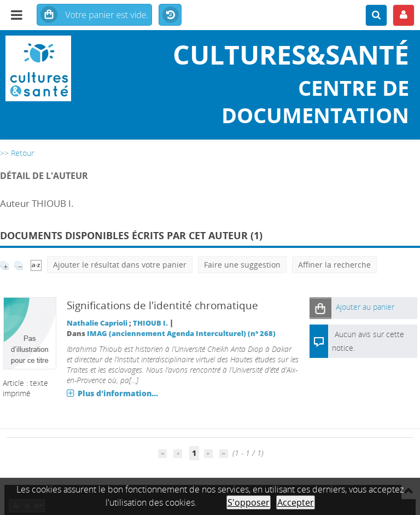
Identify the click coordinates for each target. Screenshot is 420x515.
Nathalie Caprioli (97, 323)
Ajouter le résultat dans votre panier (120, 265)
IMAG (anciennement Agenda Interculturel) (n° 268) (181, 334)
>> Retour (17, 153)
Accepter (296, 502)
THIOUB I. (150, 323)
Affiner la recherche (334, 265)
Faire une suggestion (242, 265)
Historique (170, 15)
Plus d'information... (118, 393)
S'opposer (249, 502)
